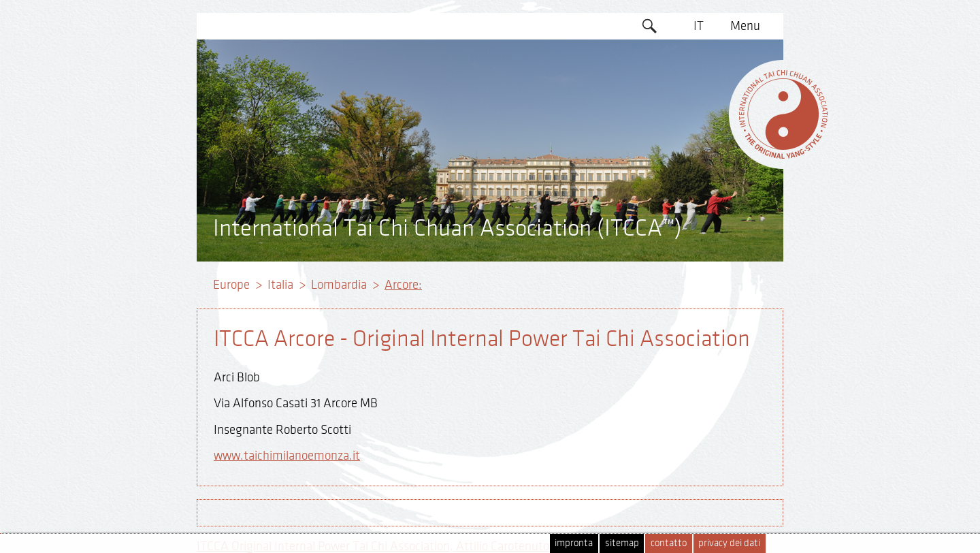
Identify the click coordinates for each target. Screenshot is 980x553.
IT (699, 26)
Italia (280, 285)
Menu (745, 26)
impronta (574, 543)
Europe (231, 285)
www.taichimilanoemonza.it (287, 456)
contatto (669, 543)
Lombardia (339, 285)
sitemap (622, 543)
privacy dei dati (729, 543)
